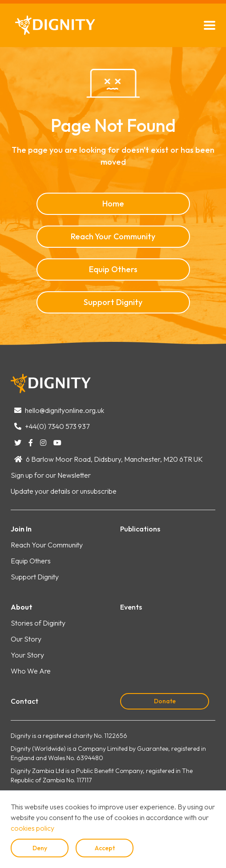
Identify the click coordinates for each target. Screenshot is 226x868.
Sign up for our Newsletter (51, 475)
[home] (53, 25)
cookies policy (32, 828)
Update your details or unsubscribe (64, 491)
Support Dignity (113, 302)
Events (131, 607)
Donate (165, 701)
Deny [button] (40, 848)
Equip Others (113, 269)
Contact (24, 701)
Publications (140, 529)
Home (113, 204)
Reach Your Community (113, 236)
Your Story (27, 655)
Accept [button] (105, 848)
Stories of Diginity (38, 623)
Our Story (26, 639)
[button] (210, 25)
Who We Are (31, 671)
